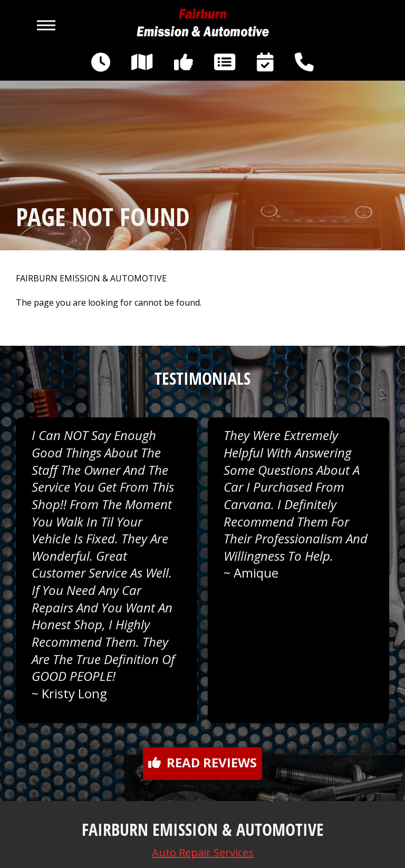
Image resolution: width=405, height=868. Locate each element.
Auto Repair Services (203, 852)
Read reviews (202, 762)
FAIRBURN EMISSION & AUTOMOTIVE (91, 279)
